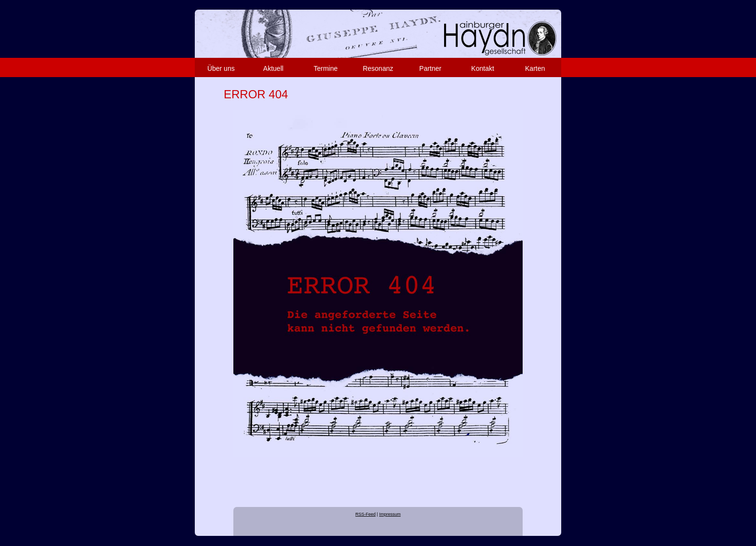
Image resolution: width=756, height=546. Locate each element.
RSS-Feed (365, 514)
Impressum (390, 514)
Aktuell (273, 68)
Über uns (221, 68)
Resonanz (378, 68)
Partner (431, 68)
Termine (326, 68)
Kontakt (482, 68)
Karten (535, 68)
